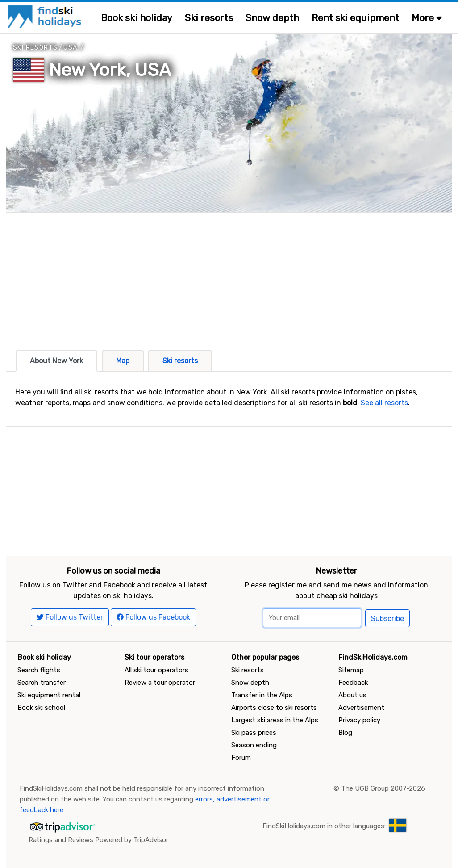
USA (70, 48)
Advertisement (361, 708)
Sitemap (351, 670)
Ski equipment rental (49, 695)
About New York (56, 361)
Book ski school (41, 708)
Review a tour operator (160, 683)
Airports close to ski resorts (274, 708)
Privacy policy (359, 720)
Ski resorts (209, 18)
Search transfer (42, 683)
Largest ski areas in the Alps (275, 720)
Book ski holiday (137, 18)
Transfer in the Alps (262, 695)
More (427, 18)
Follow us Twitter (70, 617)
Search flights (39, 670)
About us (352, 695)
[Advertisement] (229, 275)
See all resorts (384, 403)
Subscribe (387, 619)
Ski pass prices (254, 733)
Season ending (254, 745)
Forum (241, 758)
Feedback (353, 683)
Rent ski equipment (355, 18)
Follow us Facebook (153, 617)
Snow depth (272, 18)
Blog (345, 733)
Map (123, 361)
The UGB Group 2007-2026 (383, 788)
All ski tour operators (156, 670)
